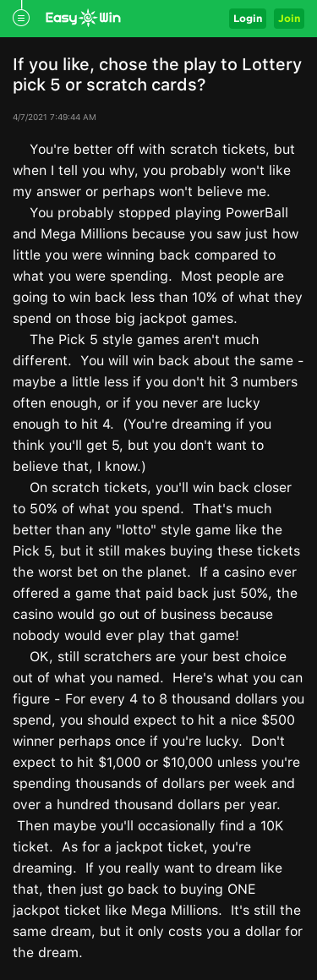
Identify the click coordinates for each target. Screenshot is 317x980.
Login (248, 18)
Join (289, 18)
